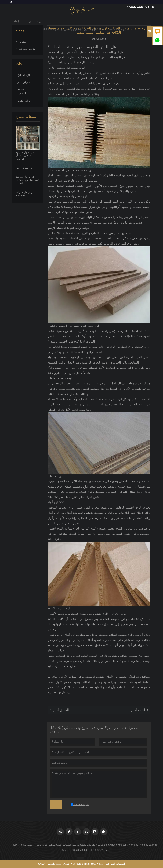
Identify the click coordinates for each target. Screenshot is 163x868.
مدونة (30, 21)
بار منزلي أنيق (24, 168)
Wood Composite (140, 7)
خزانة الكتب (24, 101)
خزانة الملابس (22, 91)
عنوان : (15, 845)
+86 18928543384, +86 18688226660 (88, 850)
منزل (18, 21)
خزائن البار (24, 82)
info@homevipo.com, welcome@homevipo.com (131, 845)
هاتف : (64, 850)
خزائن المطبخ (25, 75)
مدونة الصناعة (27, 49)
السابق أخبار (59, 710)
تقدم (56, 805)
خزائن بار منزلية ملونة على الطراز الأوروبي (26, 155)
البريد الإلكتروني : (96, 845)
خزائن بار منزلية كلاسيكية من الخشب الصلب (28, 180)
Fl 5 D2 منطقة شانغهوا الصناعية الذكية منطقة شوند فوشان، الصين (52, 845)
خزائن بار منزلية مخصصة (25, 194)
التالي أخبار (140, 710)
